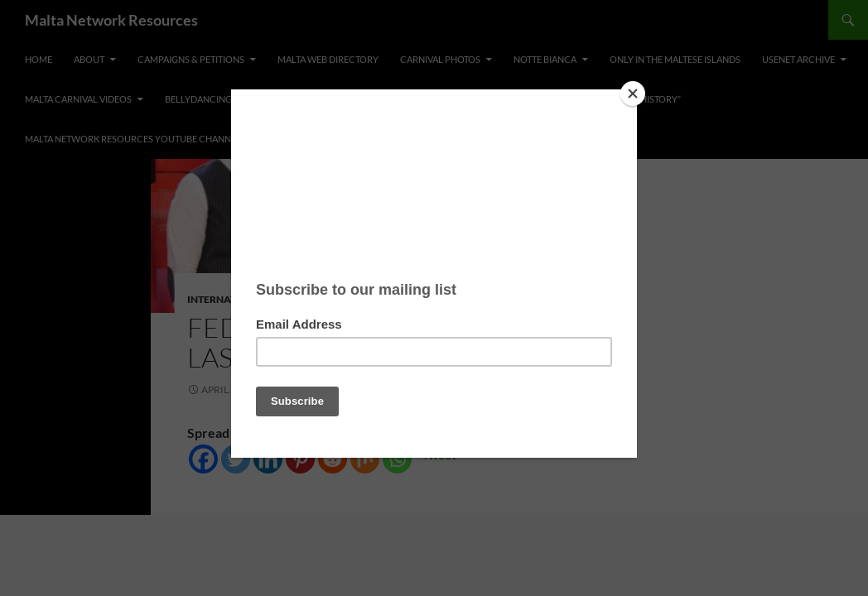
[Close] (633, 94)
